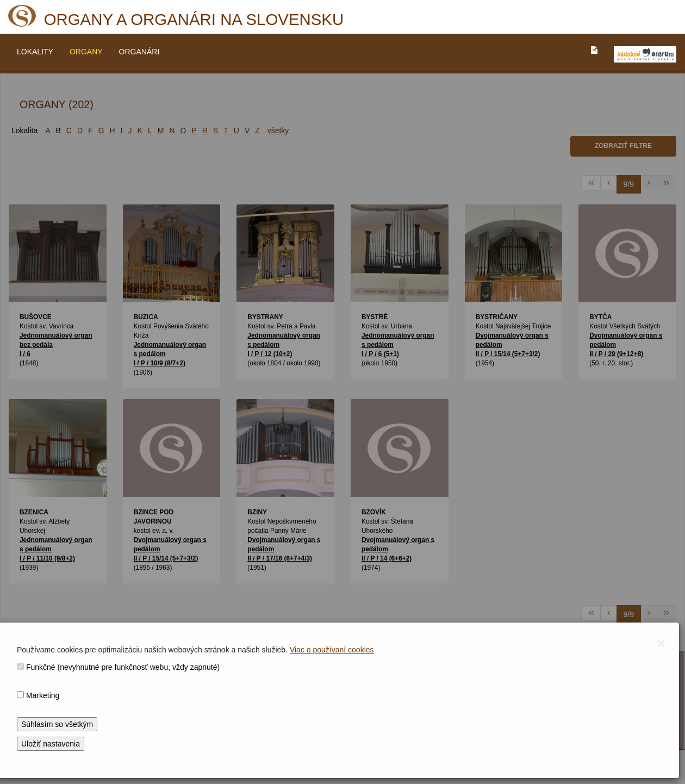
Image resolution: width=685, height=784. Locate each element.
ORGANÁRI (139, 52)
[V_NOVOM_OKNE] (645, 54)
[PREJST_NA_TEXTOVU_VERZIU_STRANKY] (594, 50)
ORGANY (86, 52)
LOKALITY (35, 52)
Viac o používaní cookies (332, 650)
